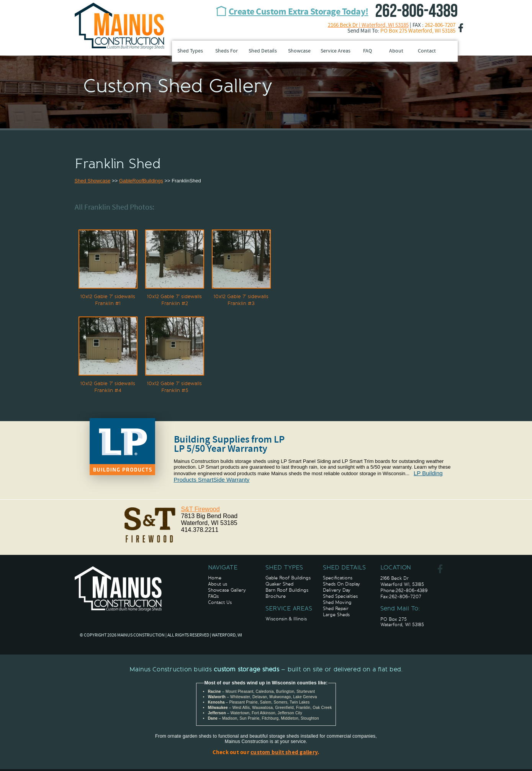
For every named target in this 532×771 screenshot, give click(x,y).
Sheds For (227, 51)
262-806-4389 (416, 11)
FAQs (213, 596)
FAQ (367, 51)
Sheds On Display (341, 584)
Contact (427, 51)
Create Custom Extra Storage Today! (299, 12)
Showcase (299, 51)
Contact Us (220, 602)
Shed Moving (337, 602)
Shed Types (190, 51)
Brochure (276, 596)
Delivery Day (337, 590)
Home (215, 578)
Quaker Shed (279, 584)
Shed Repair (336, 609)
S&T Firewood (201, 509)
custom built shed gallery (284, 753)
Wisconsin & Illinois (286, 619)
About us (218, 584)
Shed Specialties (340, 596)
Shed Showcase (93, 181)
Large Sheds (336, 615)
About (396, 51)
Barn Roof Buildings (287, 590)
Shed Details (263, 51)
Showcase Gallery (227, 590)
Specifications (338, 578)
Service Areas (336, 51)
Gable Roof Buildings (288, 578)
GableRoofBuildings (141, 181)
